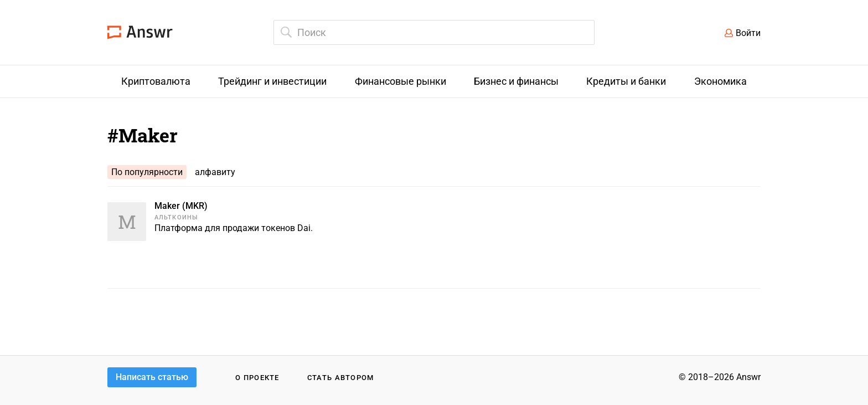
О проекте (257, 378)
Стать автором (341, 378)
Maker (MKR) (181, 206)
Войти (748, 33)
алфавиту (215, 172)
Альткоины (176, 217)
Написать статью (152, 377)
